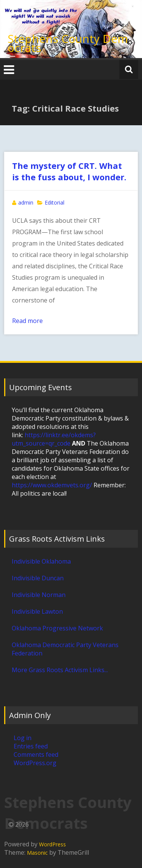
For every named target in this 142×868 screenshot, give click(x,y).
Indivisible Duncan (38, 578)
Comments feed (36, 755)
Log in (23, 738)
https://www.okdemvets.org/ (52, 485)
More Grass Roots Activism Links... (60, 670)
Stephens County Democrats (68, 43)
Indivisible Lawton (37, 611)
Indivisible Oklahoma (41, 561)
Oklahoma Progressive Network (57, 628)
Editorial (55, 202)
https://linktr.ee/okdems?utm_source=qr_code (54, 439)
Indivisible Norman (39, 595)
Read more (27, 321)
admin (26, 202)
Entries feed (31, 746)
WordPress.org (35, 763)
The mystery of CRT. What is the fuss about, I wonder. (69, 171)
